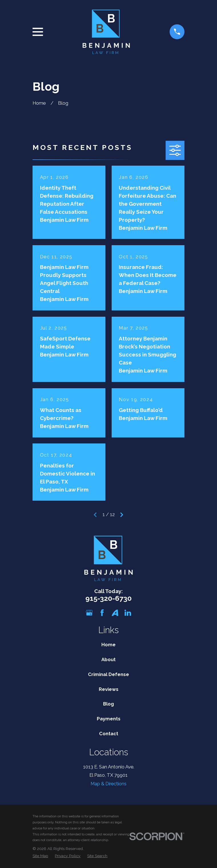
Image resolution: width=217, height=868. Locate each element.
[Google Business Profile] (89, 613)
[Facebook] (102, 613)
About (108, 659)
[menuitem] (40, 856)
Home (108, 645)
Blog (108, 704)
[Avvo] (115, 613)
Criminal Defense (108, 674)
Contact (109, 734)
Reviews (109, 689)
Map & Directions (108, 784)
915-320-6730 (108, 598)
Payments (109, 719)
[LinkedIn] (128, 613)
